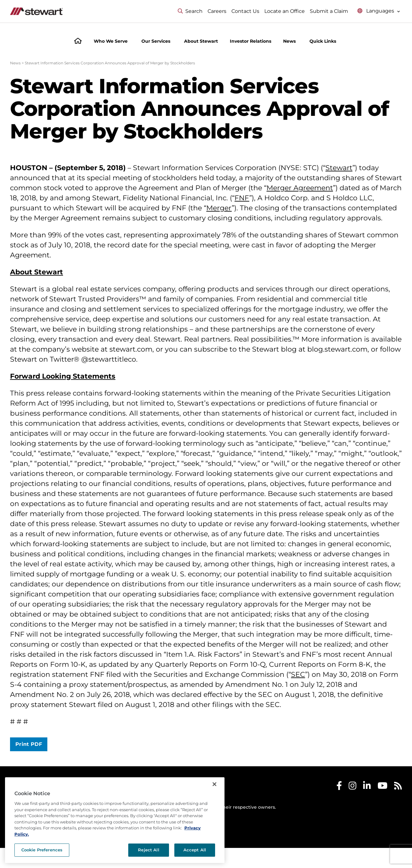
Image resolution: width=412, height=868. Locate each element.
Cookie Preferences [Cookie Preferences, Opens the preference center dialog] (42, 850)
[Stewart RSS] (398, 787)
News (15, 63)
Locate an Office (285, 11)
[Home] (78, 42)
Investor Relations (251, 41)
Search (190, 11)
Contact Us (245, 11)
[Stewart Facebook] (339, 787)
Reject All (148, 850)
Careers (217, 11)
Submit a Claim (329, 11)
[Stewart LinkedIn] (367, 787)
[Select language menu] (379, 11)
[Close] (214, 784)
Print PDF (29, 744)
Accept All (195, 850)
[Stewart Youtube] (383, 787)
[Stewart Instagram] (353, 787)
